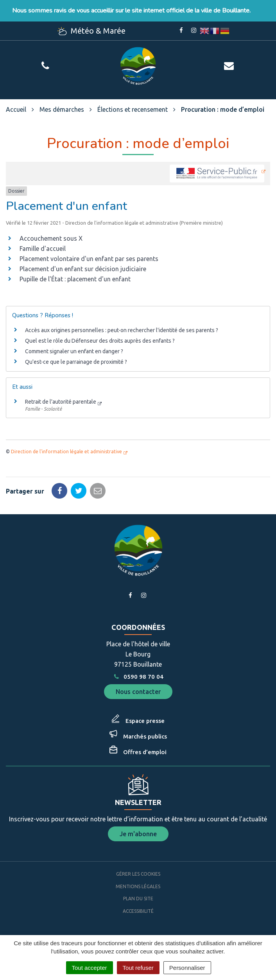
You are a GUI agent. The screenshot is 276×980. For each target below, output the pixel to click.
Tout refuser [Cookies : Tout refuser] (138, 968)
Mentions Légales (138, 886)
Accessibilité (138, 911)
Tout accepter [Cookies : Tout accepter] (90, 968)
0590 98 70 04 (138, 677)
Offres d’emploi (145, 752)
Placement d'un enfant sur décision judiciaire (83, 269)
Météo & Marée (91, 31)
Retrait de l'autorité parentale (61, 402)
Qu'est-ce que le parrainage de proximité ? (76, 362)
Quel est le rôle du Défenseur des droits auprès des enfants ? (100, 341)
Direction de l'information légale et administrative (66, 452)
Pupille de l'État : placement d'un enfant (75, 279)
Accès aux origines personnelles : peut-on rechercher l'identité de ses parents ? (122, 330)
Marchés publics (145, 736)
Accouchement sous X (51, 238)
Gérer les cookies (138, 874)
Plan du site (138, 899)
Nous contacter (138, 692)
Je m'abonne (138, 834)
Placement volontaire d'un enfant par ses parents (89, 259)
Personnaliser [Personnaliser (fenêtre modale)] (187, 968)
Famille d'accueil (43, 249)
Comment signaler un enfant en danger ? (74, 351)
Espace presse (145, 721)
